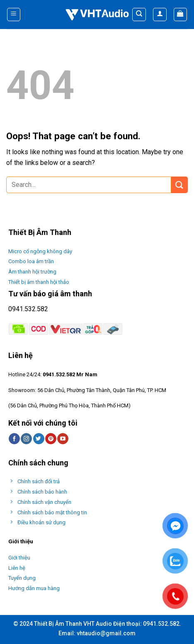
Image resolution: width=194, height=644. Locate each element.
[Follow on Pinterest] (51, 439)
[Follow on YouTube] (63, 439)
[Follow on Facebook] (14, 439)
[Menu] (14, 15)
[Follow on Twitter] (39, 439)
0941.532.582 (28, 309)
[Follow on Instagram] (26, 439)
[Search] (139, 15)
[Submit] (179, 185)
